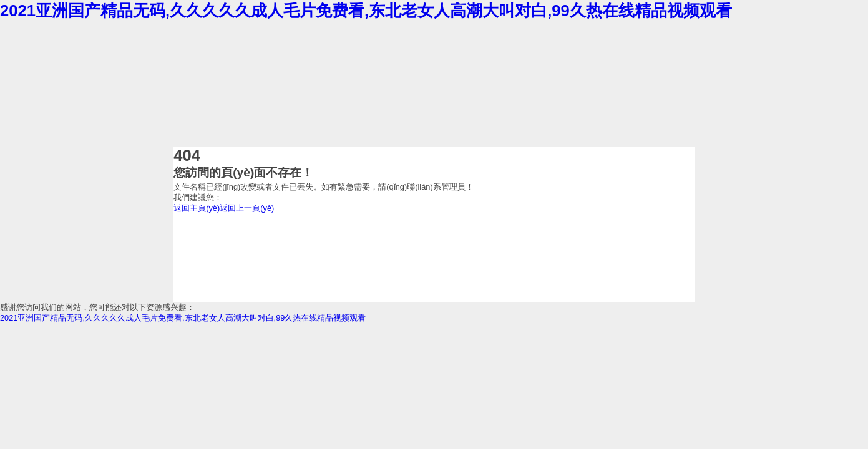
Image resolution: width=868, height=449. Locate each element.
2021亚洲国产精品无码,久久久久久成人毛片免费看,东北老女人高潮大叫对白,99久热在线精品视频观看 (366, 11)
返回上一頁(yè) (247, 208)
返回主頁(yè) (197, 208)
